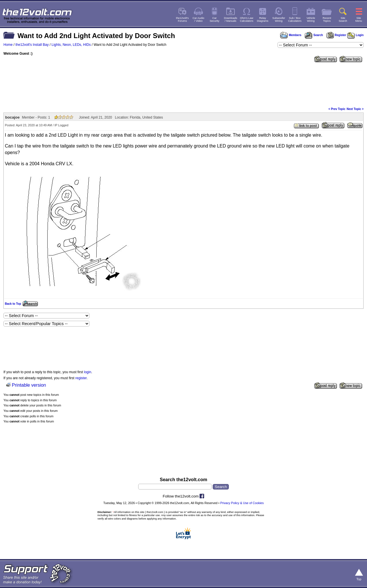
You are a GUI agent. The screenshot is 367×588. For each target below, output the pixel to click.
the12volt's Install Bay (32, 45)
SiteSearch (343, 19)
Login (355, 35)
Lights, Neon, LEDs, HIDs (71, 45)
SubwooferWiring (279, 19)
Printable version (29, 385)
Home (8, 45)
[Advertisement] (183, 84)
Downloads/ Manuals (231, 19)
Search (314, 35)
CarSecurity (214, 19)
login (88, 372)
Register (336, 35)
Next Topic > (355, 109)
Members (291, 35)
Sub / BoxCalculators (295, 19)
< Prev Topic (337, 109)
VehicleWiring (311, 19)
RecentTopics (327, 19)
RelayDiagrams (263, 19)
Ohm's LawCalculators (247, 19)
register (81, 378)
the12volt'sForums (182, 19)
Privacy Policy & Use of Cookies (242, 503)
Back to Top (13, 304)
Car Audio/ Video (199, 19)
